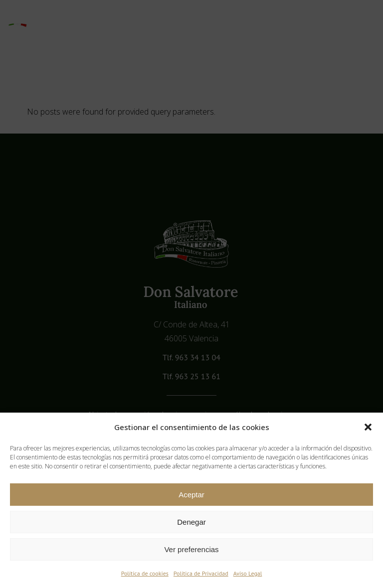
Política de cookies (145, 573)
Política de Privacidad (201, 573)
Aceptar (191, 495)
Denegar (191, 522)
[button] (368, 427)
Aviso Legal (248, 573)
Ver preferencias (191, 549)
